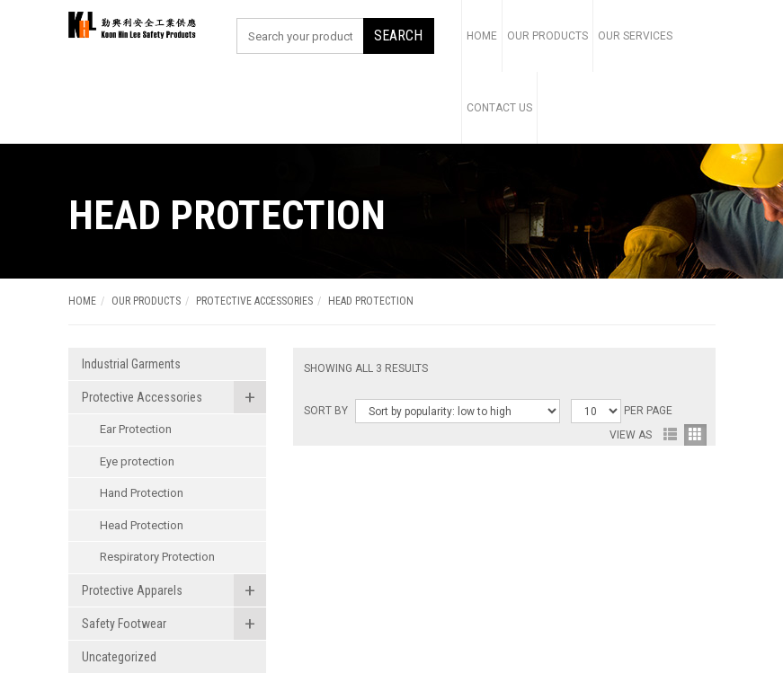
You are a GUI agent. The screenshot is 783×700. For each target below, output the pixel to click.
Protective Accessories (254, 301)
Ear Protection (136, 429)
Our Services (635, 36)
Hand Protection (142, 493)
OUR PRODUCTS (146, 301)
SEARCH (398, 35)
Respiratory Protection (157, 557)
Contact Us (499, 108)
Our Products (547, 36)
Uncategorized (119, 657)
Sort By (326, 411)
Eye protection (137, 461)
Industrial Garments (131, 364)
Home (482, 36)
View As (631, 435)
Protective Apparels (132, 590)
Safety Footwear (124, 624)
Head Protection (142, 525)
